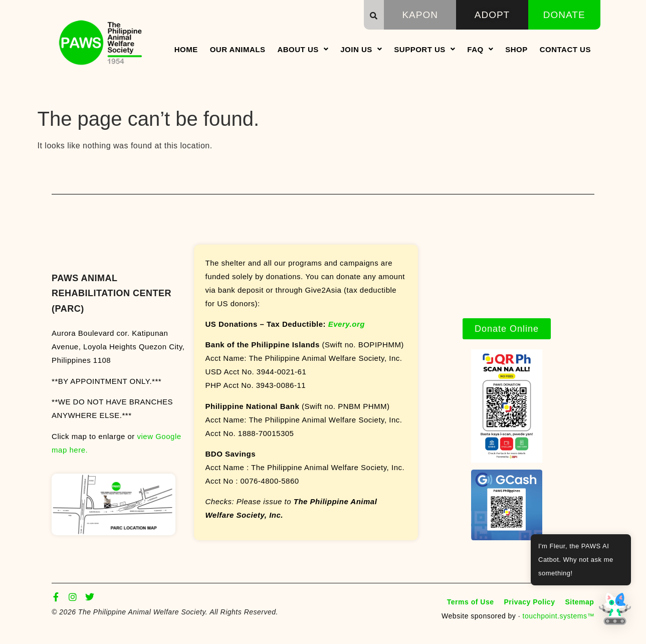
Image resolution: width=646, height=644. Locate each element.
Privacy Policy (529, 602)
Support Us (424, 49)
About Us (303, 49)
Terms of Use (471, 602)
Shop (516, 49)
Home (186, 49)
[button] (374, 16)
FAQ (480, 49)
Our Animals (238, 49)
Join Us (361, 49)
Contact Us (565, 49)
